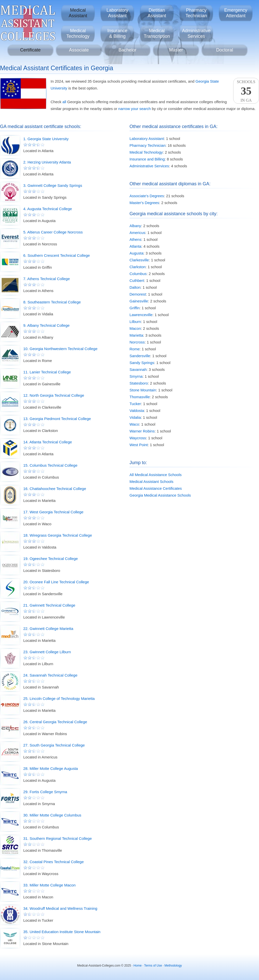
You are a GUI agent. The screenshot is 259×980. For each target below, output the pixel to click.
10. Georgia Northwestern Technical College (60, 349)
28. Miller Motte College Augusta (51, 768)
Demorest (138, 294)
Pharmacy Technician (147, 145)
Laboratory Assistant (147, 139)
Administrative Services (149, 166)
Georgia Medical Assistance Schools (160, 495)
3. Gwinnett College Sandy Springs (53, 185)
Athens (135, 239)
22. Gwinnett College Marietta (48, 629)
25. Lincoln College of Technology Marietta (59, 698)
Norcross (137, 342)
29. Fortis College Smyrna (45, 792)
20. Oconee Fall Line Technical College (56, 582)
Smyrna (136, 376)
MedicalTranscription (157, 33)
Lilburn (135, 322)
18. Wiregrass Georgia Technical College (58, 535)
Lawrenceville (141, 315)
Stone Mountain (143, 390)
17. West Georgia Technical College (53, 512)
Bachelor (127, 50)
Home (138, 966)
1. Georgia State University (46, 139)
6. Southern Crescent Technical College (57, 255)
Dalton (135, 287)
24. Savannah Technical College (50, 675)
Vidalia (135, 417)
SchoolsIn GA (246, 91)
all (64, 102)
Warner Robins (142, 431)
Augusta (136, 253)
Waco (134, 424)
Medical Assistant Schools (151, 482)
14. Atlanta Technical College (48, 442)
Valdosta (137, 411)
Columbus (138, 274)
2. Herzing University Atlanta (47, 162)
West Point (139, 445)
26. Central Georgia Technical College (55, 722)
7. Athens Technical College (47, 279)
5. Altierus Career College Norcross (53, 232)
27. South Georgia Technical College (54, 745)
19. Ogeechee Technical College (51, 559)
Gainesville (139, 301)
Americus (137, 233)
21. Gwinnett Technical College (49, 605)
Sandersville (140, 356)
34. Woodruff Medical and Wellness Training (60, 908)
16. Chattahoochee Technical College (55, 489)
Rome (135, 349)
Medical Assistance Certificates (156, 488)
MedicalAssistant (78, 13)
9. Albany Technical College (46, 325)
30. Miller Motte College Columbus (52, 815)
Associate (79, 50)
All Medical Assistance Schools (156, 475)
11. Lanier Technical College (47, 372)
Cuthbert (137, 280)
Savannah (138, 369)
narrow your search (135, 109)
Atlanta (135, 246)
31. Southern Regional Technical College (58, 838)
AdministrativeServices (196, 33)
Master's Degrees (144, 203)
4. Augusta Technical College (48, 209)
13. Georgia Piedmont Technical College (57, 419)
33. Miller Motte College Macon (49, 885)
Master (176, 50)
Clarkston (137, 267)
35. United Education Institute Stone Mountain (62, 932)
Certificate (30, 50)
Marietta (136, 335)
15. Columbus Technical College (50, 465)
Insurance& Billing (117, 33)
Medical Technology (146, 152)
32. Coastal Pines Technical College (53, 862)
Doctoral (224, 50)
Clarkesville (139, 260)
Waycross (138, 438)
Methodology (173, 966)
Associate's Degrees (147, 196)
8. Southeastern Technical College (52, 302)
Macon (135, 328)
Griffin (135, 308)
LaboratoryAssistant (117, 13)
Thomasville (140, 397)
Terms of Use (153, 966)
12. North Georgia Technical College (54, 395)
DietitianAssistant (157, 13)
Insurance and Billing (147, 159)
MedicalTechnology (78, 33)
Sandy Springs (142, 363)
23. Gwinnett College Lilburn (47, 652)
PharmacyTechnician (196, 13)
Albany (135, 226)
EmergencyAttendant (236, 13)
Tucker (135, 404)
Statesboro (139, 383)
